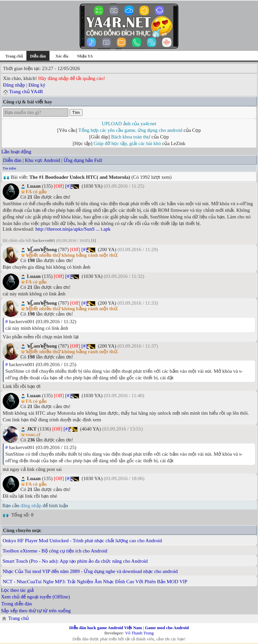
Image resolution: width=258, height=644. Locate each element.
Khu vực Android (42, 160)
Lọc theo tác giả (17, 590)
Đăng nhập (14, 85)
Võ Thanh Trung (139, 633)
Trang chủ (14, 56)
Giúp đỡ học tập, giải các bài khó (127, 143)
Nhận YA (85, 56)
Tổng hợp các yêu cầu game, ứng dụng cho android (130, 130)
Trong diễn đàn (16, 604)
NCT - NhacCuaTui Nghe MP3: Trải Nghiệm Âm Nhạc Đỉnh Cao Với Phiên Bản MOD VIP (95, 582)
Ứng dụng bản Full (83, 160)
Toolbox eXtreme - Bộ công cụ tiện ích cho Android (55, 551)
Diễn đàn (12, 160)
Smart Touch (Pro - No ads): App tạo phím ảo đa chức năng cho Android (75, 561)
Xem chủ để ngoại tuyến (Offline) (35, 597)
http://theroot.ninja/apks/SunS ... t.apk (73, 229)
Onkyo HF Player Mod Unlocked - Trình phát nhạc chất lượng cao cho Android (82, 541)
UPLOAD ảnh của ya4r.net (129, 124)
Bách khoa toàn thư (131, 137)
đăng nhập (31, 506)
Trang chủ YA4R (26, 92)
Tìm (76, 113)
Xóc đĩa (62, 56)
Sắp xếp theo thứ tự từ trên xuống (36, 611)
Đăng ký (37, 85)
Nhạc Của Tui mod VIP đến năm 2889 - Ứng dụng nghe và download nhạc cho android (90, 571)
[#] (68, 186)
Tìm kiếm (9, 168)
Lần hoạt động (16, 152)
